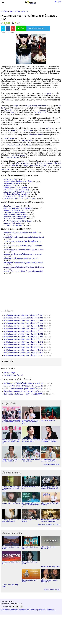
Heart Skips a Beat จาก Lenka (15, 219)
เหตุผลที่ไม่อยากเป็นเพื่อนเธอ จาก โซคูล (18, 181)
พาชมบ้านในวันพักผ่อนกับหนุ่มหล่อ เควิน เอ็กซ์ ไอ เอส (23, 233)
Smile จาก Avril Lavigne (13, 223)
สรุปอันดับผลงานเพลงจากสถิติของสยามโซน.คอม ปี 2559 (23, 318)
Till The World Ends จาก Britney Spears (18, 221)
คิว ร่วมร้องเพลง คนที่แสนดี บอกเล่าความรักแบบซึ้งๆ (22, 391)
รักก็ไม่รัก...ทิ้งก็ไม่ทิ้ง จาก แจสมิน (16, 194)
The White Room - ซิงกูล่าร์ (13, 375)
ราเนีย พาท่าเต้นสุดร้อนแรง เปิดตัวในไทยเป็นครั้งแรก (23, 241)
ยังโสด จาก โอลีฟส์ (11, 186)
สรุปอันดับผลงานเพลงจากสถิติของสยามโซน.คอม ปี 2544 (23, 355)
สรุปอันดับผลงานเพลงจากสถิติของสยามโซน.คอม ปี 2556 (23, 326)
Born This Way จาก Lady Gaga (15, 217)
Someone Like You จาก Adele (15, 212)
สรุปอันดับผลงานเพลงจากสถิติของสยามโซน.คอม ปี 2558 (23, 321)
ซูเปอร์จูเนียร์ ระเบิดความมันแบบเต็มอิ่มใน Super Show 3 (24, 237)
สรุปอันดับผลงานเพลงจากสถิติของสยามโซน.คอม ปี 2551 (23, 337)
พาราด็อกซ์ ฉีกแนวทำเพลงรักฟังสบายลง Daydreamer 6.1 (23, 386)
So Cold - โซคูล (9, 373)
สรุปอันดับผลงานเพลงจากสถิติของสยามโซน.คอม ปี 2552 (23, 334)
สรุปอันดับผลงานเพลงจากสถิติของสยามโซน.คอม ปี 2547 (23, 347)
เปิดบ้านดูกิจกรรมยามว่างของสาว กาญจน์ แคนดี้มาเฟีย (23, 246)
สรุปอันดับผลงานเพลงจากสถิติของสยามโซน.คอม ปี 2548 (23, 345)
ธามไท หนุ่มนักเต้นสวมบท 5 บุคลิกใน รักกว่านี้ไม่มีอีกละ (23, 389)
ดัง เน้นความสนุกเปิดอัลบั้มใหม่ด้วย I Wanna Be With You (24, 383)
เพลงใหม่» (56, 525)
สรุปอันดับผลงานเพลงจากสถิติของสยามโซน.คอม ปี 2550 (23, 339)
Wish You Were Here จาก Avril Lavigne (18, 208)
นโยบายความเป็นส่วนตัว (9, 610)
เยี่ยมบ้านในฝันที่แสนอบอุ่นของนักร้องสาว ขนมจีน (21, 258)
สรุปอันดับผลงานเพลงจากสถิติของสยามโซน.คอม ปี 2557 (23, 323)
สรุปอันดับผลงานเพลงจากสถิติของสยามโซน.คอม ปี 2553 (24, 250)
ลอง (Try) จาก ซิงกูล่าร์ (12, 183)
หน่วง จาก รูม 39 (10, 179)
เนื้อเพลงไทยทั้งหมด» (45, 525)
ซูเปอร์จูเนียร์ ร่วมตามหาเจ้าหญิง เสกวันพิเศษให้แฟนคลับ (24, 263)
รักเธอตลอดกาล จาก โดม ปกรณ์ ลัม (17, 190)
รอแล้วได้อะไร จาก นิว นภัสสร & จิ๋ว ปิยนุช (19, 198)
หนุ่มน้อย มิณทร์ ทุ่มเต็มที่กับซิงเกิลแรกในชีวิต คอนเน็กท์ (24, 271)
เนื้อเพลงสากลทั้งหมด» (52, 590)
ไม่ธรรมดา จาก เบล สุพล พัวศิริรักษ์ (16, 188)
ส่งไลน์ (21, 28)
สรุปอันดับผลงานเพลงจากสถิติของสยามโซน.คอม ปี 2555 (23, 329)
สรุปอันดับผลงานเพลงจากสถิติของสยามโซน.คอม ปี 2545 (23, 353)
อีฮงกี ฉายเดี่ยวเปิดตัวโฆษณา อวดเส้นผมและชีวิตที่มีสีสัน (23, 394)
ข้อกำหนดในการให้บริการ (28, 610)
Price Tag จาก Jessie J (12, 206)
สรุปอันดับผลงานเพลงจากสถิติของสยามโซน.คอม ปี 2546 (23, 350)
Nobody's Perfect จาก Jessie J (15, 215)
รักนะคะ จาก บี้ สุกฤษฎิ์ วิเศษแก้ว (16, 196)
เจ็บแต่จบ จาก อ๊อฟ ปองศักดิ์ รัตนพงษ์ (17, 192)
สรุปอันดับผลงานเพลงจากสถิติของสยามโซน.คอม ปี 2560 (23, 315)
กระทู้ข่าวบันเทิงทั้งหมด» (51, 464)
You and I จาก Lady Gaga (13, 225)
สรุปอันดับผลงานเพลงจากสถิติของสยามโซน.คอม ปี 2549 (23, 342)
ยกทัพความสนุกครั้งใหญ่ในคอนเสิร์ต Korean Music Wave (24, 267)
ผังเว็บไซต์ (42, 610)
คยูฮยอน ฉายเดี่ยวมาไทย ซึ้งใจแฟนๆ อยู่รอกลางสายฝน (23, 254)
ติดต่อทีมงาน (51, 610)
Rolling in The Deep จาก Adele (15, 210)
